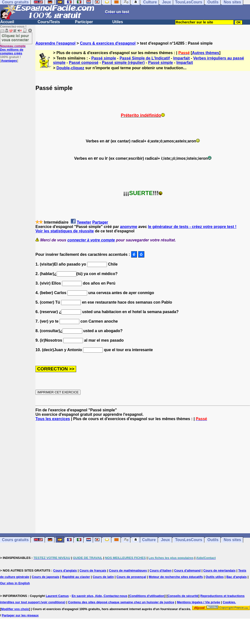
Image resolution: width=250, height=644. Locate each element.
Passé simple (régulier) (123, 63)
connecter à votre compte (91, 240)
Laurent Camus (57, 596)
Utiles (118, 22)
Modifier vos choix (15, 609)
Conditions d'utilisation (147, 596)
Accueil (7, 22)
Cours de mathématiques (128, 570)
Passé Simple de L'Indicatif (145, 58)
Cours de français (93, 570)
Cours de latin (103, 577)
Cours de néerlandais (219, 570)
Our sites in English (15, 583)
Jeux (165, 540)
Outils (213, 540)
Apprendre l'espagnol (55, 43)
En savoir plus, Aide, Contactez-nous (99, 596)
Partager (100, 222)
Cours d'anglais (65, 570)
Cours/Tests (49, 22)
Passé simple (104, 58)
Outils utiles (215, 577)
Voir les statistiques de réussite (65, 231)
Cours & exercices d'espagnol (108, 43)
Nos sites (232, 540)
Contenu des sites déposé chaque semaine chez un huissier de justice (121, 602)
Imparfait (182, 58)
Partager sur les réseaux (20, 615)
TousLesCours (189, 540)
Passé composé (84, 63)
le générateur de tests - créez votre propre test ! (192, 227)
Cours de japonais (46, 577)
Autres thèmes (206, 53)
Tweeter (84, 222)
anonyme (129, 227)
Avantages (9, 61)
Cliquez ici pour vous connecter (15, 38)
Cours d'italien (161, 570)
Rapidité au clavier (76, 577)
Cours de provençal (131, 577)
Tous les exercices (53, 419)
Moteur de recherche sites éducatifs (176, 577)
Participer (84, 22)
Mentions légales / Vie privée (199, 602)
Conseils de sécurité (183, 596)
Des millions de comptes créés (13, 50)
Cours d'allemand (187, 570)
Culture (149, 540)
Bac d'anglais (236, 577)
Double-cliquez (70, 68)
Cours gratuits (15, 540)
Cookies (229, 602)
